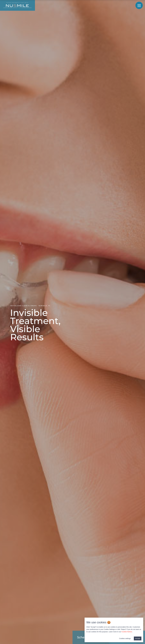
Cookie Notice (127, 632)
